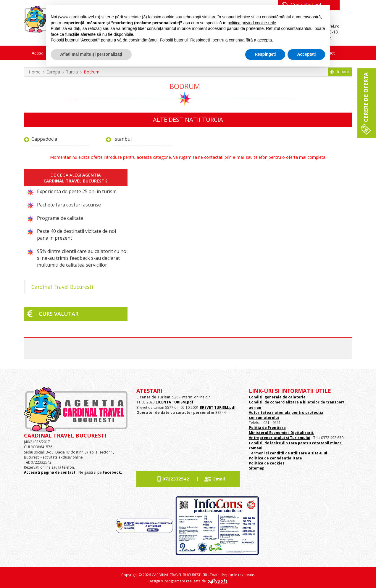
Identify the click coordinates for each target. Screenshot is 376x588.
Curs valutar (59, 314)
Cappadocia (44, 139)
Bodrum (92, 72)
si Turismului (298, 438)
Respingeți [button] (265, 54)
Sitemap (257, 468)
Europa (53, 72)
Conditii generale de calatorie (277, 397)
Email (219, 479)
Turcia (72, 72)
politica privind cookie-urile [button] (252, 23)
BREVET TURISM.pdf (218, 407)
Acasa (38, 53)
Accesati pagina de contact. (50, 472)
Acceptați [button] (306, 54)
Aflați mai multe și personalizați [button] (91, 54)
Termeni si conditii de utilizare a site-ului (288, 453)
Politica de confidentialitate (275, 458)
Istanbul (122, 139)
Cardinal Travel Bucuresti (62, 287)
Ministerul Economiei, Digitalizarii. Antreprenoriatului (281, 435)
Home (35, 72)
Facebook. (112, 472)
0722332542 (176, 479)
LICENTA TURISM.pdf (175, 402)
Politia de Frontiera (267, 428)
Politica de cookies (267, 463)
